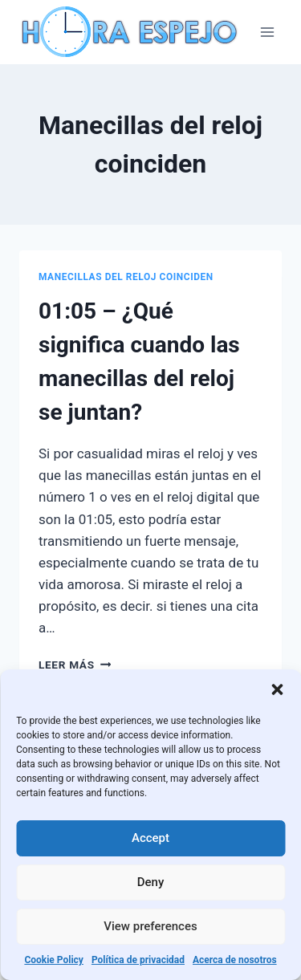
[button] (277, 689)
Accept (150, 838)
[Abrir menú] (267, 32)
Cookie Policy (54, 960)
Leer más (75, 665)
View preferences (150, 926)
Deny (151, 882)
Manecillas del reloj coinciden (126, 277)
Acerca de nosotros (235, 960)
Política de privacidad (138, 960)
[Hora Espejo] (132, 32)
